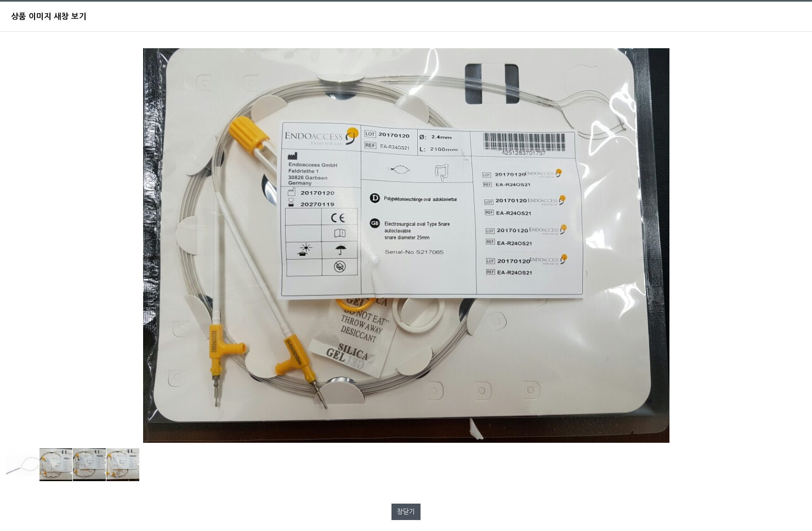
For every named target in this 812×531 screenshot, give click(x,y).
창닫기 (406, 512)
